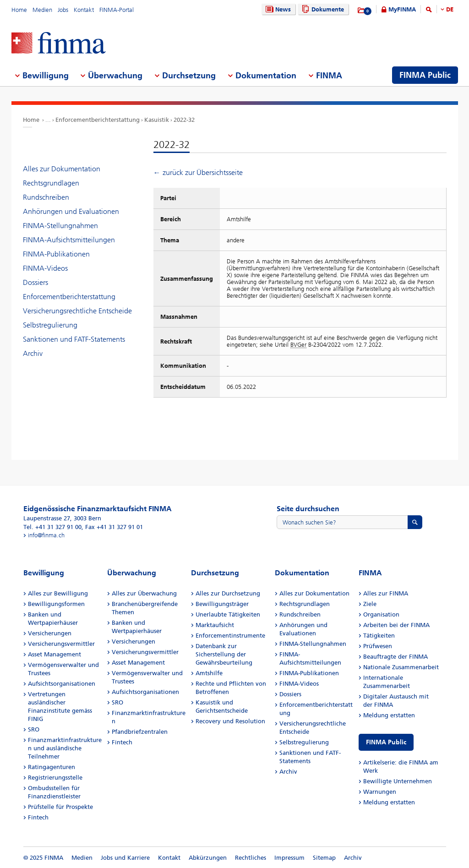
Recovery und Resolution (230, 721)
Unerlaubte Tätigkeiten (228, 614)
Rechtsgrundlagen (51, 183)
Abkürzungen (208, 858)
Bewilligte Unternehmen (398, 781)
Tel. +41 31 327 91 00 (52, 527)
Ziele (370, 604)
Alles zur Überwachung (144, 593)
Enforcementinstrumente (230, 636)
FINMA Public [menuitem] (425, 75)
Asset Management (55, 654)
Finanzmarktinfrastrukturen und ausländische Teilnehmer (65, 748)
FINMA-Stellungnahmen (60, 226)
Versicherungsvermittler (61, 644)
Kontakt (84, 10)
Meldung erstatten (389, 715)
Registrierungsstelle (55, 778)
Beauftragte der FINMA (395, 657)
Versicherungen (50, 633)
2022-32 (184, 120)
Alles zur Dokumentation (62, 169)
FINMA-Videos (45, 268)
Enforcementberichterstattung (98, 120)
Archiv (33, 353)
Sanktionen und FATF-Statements (74, 339)
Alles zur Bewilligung (58, 593)
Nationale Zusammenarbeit (401, 667)
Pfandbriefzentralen (140, 732)
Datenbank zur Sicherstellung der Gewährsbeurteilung (224, 654)
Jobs (63, 10)
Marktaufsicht (215, 625)
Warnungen (380, 792)
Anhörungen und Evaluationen (71, 211)
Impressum (289, 858)
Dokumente (322, 9)
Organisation (381, 614)
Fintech (38, 817)
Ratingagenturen (52, 767)
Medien (42, 10)
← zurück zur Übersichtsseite (198, 172)
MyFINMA (402, 9)
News (277, 9)
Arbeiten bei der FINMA (396, 625)
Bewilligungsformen (56, 604)
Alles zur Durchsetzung (228, 593)
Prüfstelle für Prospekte (60, 807)
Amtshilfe (209, 673)
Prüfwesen (378, 646)
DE (450, 9)
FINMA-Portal (117, 10)
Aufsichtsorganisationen (62, 684)
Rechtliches (251, 858)
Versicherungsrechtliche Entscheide (77, 311)
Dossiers (35, 282)
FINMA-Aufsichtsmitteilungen (69, 240)
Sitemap (324, 858)
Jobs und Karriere (125, 858)
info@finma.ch (46, 535)
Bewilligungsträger (222, 604)
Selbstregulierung (50, 325)
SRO (34, 729)
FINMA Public (386, 742)
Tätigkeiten (379, 636)
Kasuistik (157, 120)
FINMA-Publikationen (56, 254)
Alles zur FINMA (386, 593)
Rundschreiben (46, 197)
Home (19, 10)
